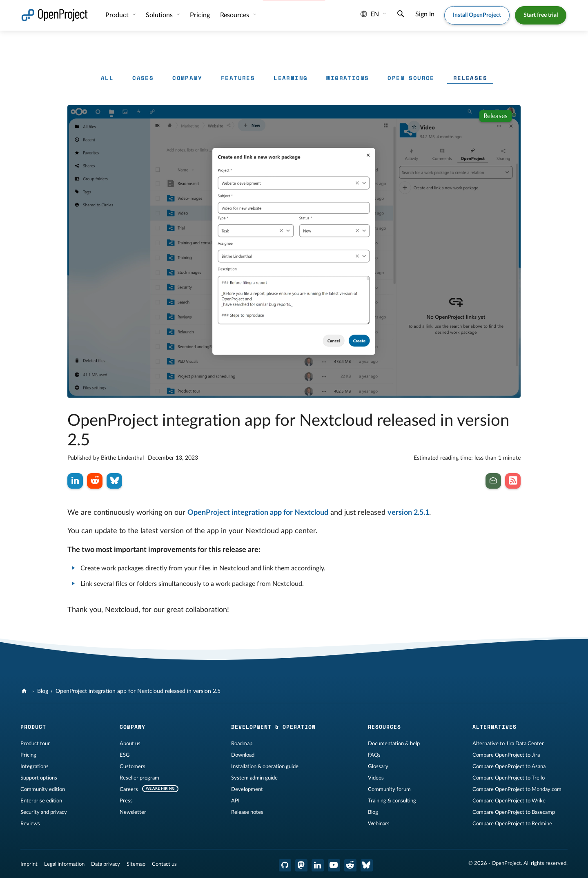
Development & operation (273, 727)
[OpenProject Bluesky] (367, 865)
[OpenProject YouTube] (334, 865)
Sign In (425, 14)
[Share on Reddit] (95, 481)
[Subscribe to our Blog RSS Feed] (513, 481)
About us (130, 744)
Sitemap (136, 864)
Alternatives (494, 727)
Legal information (64, 864)
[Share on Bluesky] (114, 481)
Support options (39, 778)
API (235, 801)
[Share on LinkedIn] (75, 481)
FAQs (374, 755)
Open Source (411, 78)
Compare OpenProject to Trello (509, 778)
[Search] (401, 15)
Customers (133, 766)
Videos (376, 778)
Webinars (379, 824)
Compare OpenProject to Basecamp (514, 812)
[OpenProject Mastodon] (301, 865)
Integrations (35, 766)
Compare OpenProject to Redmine (512, 824)
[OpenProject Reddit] (350, 865)
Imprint (29, 864)
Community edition (43, 789)
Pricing (200, 15)
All (107, 78)
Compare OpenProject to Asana (509, 766)
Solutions (160, 15)
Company (187, 78)
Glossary (378, 766)
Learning (291, 78)
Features (238, 78)
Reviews (30, 824)
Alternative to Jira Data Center (508, 744)
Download (243, 755)
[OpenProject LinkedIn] (318, 865)
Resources (235, 15)
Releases (470, 78)
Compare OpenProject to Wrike (509, 801)
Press (126, 801)
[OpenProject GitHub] (285, 865)
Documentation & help (394, 744)
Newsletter (133, 812)
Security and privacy (44, 812)
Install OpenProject (477, 15)
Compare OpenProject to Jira (506, 755)
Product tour (35, 744)
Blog (43, 691)
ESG (125, 755)
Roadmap (242, 744)
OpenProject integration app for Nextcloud (258, 513)
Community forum (389, 789)
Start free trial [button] (541, 15)
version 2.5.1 (408, 513)
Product (118, 15)
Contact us (164, 864)
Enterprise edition (41, 801)
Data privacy (106, 864)
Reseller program (139, 778)
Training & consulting (392, 801)
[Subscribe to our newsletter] (493, 481)
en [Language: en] (370, 14)
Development (247, 789)
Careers (129, 789)
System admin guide (254, 778)
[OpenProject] (25, 691)
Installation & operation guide (265, 766)
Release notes (247, 812)
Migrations (347, 78)
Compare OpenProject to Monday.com (517, 789)
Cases (143, 78)
